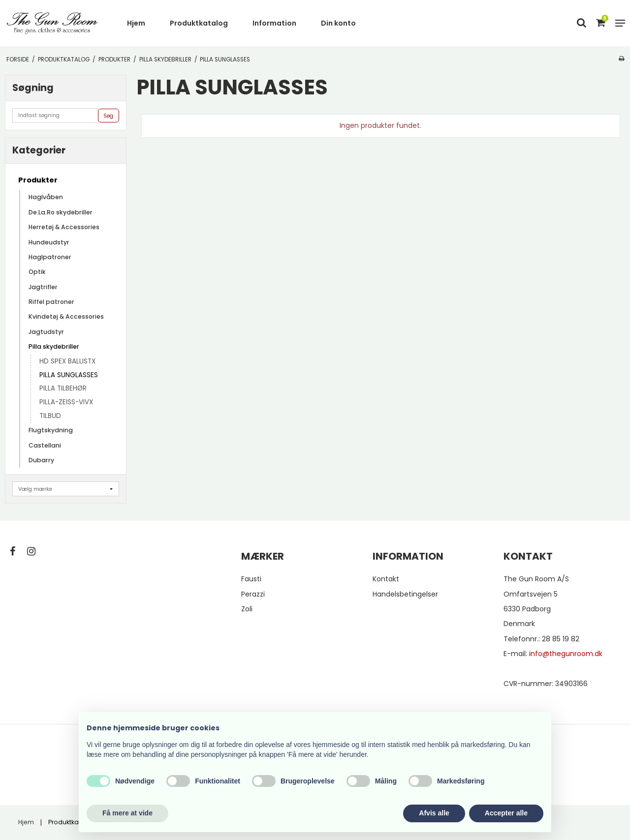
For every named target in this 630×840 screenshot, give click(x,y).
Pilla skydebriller (54, 346)
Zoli (247, 609)
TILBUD (50, 416)
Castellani (45, 445)
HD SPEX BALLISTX (67, 361)
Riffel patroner (51, 302)
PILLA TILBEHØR (63, 388)
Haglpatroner (50, 257)
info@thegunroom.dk (566, 654)
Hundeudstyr (49, 242)
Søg (108, 116)
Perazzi (253, 594)
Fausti (251, 579)
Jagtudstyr (46, 332)
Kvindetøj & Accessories (66, 316)
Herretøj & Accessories (64, 227)
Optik (37, 272)
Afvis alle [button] (434, 813)
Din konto (338, 23)
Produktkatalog (199, 23)
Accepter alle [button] (506, 813)
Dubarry (41, 460)
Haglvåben (46, 197)
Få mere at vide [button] (127, 813)
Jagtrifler (43, 287)
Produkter (38, 180)
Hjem (136, 23)
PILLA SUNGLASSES (69, 375)
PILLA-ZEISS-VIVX (66, 402)
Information (274, 23)
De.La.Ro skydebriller (61, 212)
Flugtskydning (51, 430)
